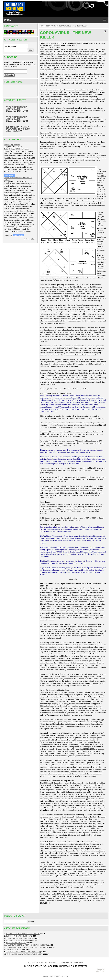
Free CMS (64, 976)
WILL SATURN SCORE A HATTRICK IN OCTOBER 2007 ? (26, 945)
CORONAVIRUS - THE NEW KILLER (73, 26)
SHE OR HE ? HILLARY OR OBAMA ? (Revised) (23, 952)
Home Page (44, 26)
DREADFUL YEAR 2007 (14, 950)
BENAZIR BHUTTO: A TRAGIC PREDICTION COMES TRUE (27, 947)
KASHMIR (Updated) (12, 145)
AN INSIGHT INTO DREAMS (16, 943)
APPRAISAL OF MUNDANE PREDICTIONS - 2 (22, 934)
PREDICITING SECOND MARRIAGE (19, 938)
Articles (54, 26)
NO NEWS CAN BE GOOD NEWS (18, 941)
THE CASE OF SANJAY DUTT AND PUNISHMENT (25, 954)
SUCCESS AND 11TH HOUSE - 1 (18, 936)
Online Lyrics (48, 976)
